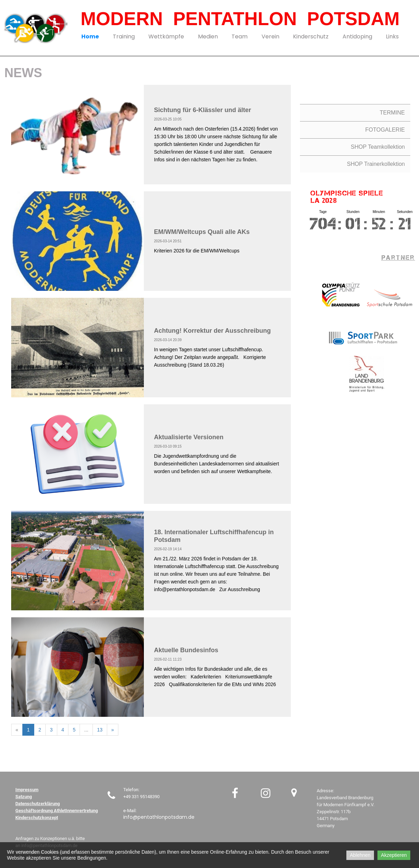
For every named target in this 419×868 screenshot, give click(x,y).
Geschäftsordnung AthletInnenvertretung (57, 811)
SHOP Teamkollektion (378, 147)
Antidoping (357, 36)
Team (240, 36)
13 (100, 730)
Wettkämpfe (166, 36)
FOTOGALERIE (385, 130)
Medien (208, 36)
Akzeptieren (394, 855)
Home (90, 36)
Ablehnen (360, 855)
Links (392, 36)
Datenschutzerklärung (38, 804)
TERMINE (392, 113)
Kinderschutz (311, 36)
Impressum (27, 790)
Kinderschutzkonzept (37, 818)
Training (124, 36)
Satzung (24, 797)
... (86, 730)
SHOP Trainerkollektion (376, 164)
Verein (270, 36)
